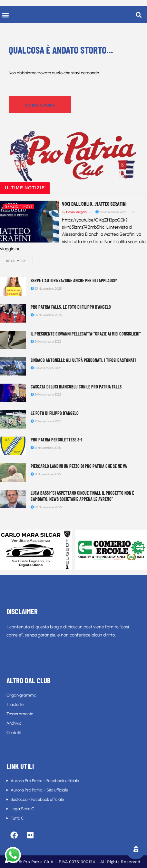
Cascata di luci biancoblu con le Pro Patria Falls (76, 387)
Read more (16, 261)
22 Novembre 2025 (46, 421)
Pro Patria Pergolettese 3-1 (56, 440)
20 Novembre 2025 (46, 507)
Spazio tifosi (19, 207)
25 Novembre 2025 (111, 212)
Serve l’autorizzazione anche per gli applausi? (74, 280)
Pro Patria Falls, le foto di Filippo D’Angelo (71, 307)
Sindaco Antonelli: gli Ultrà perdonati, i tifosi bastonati (83, 360)
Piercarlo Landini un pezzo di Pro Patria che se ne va (79, 466)
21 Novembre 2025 (46, 448)
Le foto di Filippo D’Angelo (55, 413)
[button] (5, 15)
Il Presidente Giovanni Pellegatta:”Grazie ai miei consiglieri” (86, 334)
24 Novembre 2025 (46, 341)
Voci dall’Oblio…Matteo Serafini (94, 204)
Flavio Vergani (77, 212)
